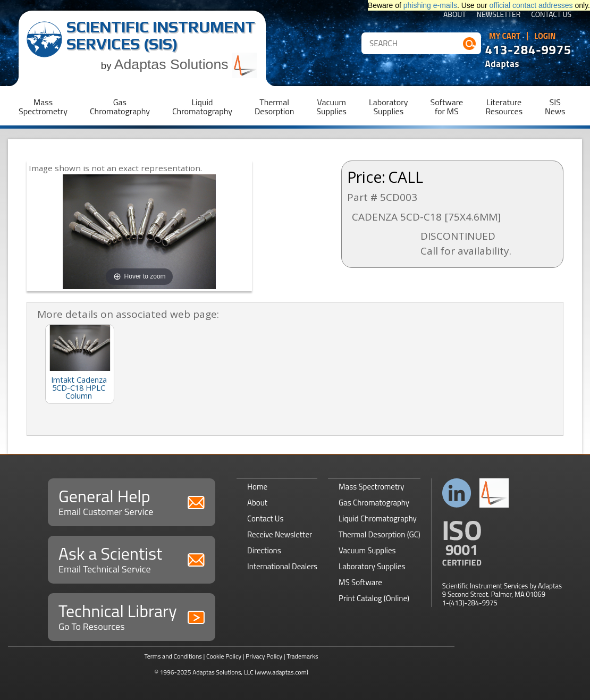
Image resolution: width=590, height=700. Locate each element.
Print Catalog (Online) (374, 598)
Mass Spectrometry (372, 487)
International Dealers (282, 566)
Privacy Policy (264, 656)
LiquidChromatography (202, 107)
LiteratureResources (504, 107)
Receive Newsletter (280, 534)
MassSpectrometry (43, 107)
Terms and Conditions (173, 656)
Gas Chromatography (374, 503)
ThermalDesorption (274, 107)
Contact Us (551, 15)
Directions (264, 550)
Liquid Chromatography (378, 518)
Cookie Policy (224, 656)
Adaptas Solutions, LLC (223, 672)
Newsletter (499, 15)
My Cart (505, 36)
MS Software (360, 582)
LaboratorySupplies (388, 107)
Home (257, 487)
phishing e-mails (430, 5)
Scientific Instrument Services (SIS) (161, 35)
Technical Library (132, 616)
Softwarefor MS (447, 107)
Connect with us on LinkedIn (457, 493)
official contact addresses (531, 5)
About (455, 15)
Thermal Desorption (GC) (380, 534)
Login (545, 36)
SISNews (555, 107)
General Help (132, 501)
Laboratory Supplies (372, 566)
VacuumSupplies (331, 107)
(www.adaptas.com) (281, 672)
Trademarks (302, 656)
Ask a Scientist (132, 558)
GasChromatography (120, 107)
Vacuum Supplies (367, 550)
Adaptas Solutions (186, 64)
